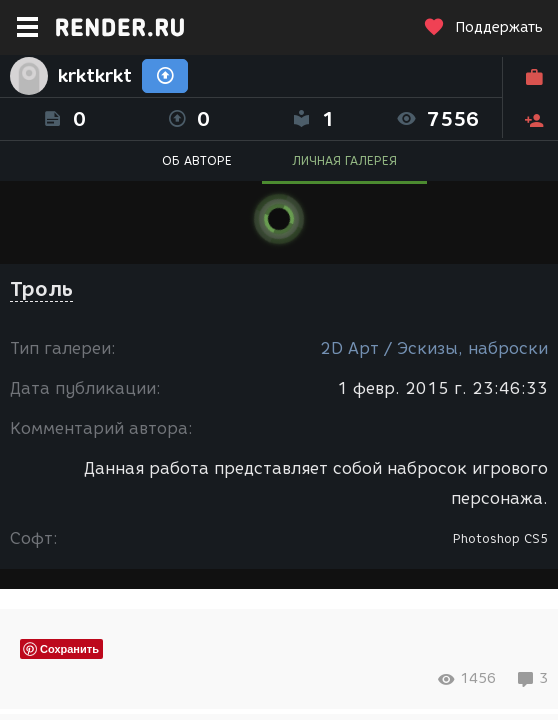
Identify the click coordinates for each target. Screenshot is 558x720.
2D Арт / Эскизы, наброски (434, 348)
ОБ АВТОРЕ (197, 160)
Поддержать (483, 27)
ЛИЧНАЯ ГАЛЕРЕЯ (344, 160)
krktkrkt (95, 76)
